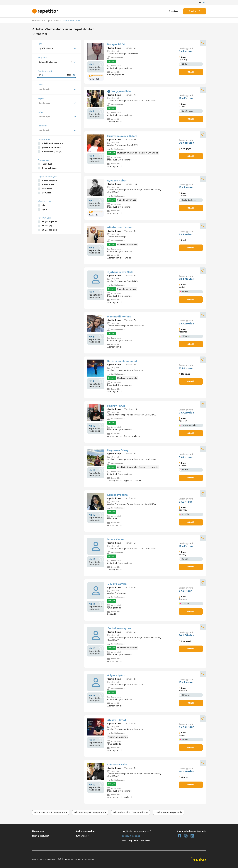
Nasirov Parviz (116, 406)
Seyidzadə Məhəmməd (122, 361)
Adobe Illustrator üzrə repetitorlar (51, 812)
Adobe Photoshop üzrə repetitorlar (131, 812)
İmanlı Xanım (116, 539)
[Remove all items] (71, 62)
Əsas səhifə (38, 21)
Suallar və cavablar (85, 831)
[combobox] (57, 49)
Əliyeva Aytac (116, 675)
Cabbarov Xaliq (117, 764)
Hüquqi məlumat (41, 836)
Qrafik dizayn (54, 21)
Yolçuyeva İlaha (122, 91)
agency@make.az (131, 836)
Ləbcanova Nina (117, 495)
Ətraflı (191, 72)
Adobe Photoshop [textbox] (49, 62)
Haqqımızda (38, 831)
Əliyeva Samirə (117, 584)
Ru (204, 3)
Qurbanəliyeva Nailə (120, 272)
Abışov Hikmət (117, 720)
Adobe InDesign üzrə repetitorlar (90, 812)
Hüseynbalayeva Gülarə (122, 136)
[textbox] (57, 90)
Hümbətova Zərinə (119, 227)
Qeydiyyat (174, 12)
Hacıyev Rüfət (116, 44)
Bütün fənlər (82, 836)
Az (200, 3)
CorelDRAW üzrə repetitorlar (169, 812)
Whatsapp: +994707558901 (136, 841)
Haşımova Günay (118, 450)
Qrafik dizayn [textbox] (46, 49)
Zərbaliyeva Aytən (119, 628)
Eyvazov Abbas (117, 180)
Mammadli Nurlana (119, 317)
